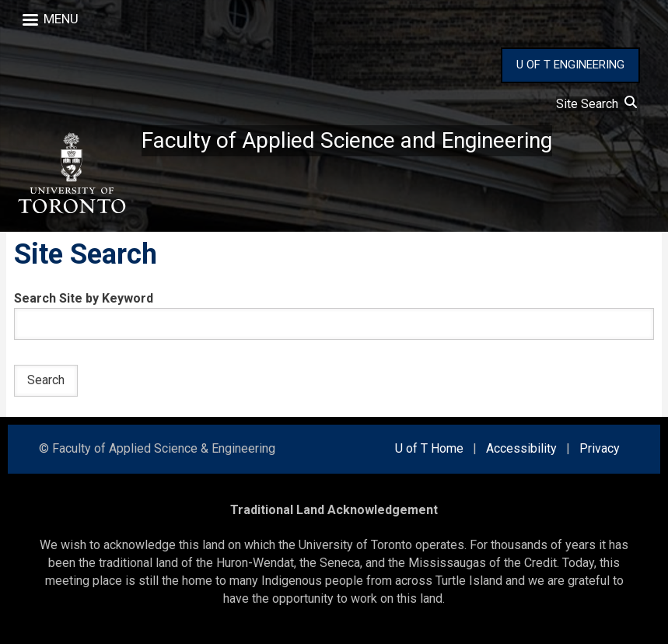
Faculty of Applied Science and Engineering (347, 140)
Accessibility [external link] (521, 448)
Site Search (596, 104)
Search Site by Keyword (84, 298)
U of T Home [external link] (429, 448)
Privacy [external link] (600, 448)
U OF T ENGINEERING (570, 65)
